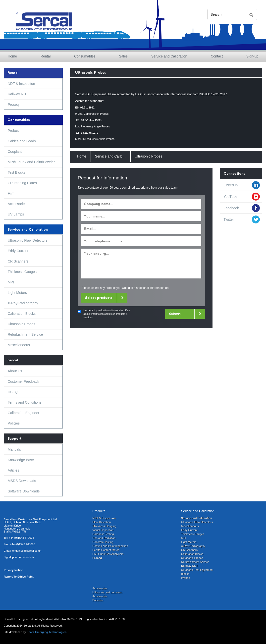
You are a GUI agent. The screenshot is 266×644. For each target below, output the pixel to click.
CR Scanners (18, 261)
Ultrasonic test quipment (107, 592)
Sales (123, 56)
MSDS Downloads (22, 481)
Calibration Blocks (22, 314)
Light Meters (17, 293)
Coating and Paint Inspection (110, 546)
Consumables (85, 56)
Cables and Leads (22, 141)
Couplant (15, 152)
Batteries (98, 600)
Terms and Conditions (25, 402)
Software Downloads (24, 491)
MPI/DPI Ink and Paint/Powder (31, 162)
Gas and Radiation (104, 538)
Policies (14, 423)
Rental (46, 56)
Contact (217, 56)
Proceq (13, 105)
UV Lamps (16, 214)
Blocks (185, 574)
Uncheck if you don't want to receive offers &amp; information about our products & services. (107, 314)
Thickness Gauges (22, 272)
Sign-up (252, 56)
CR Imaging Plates (22, 183)
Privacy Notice (13, 570)
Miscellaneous (19, 345)
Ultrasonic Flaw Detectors (28, 240)
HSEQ (13, 392)
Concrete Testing (103, 542)
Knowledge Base (21, 460)
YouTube (231, 197)
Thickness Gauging (104, 526)
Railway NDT (18, 94)
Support (14, 438)
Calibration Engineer (24, 413)
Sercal (13, 360)
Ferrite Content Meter (106, 550)
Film (11, 193)
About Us (15, 371)
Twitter (229, 219)
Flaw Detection (102, 522)
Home (12, 56)
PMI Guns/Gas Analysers (108, 554)
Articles (13, 470)
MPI (11, 282)
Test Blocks (17, 172)
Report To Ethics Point (19, 577)
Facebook (231, 208)
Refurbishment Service (25, 334)
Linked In (231, 185)
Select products (99, 298)
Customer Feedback (23, 381)
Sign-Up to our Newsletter (20, 557)
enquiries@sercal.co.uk (27, 551)
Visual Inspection (103, 530)
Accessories (17, 204)
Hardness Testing (103, 534)
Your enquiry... (141, 264)
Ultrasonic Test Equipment (197, 570)
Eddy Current (18, 251)
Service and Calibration (169, 56)
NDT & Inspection (21, 84)
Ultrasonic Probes (22, 324)
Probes (13, 131)
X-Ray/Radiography (23, 303)
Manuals (14, 449)
